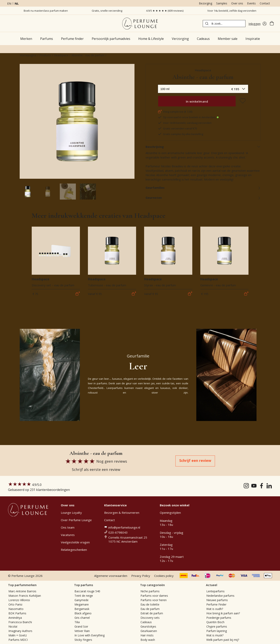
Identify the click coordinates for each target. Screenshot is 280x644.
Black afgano (83, 613)
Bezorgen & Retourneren (122, 513)
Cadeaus (146, 622)
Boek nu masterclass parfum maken (46, 11)
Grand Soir (81, 626)
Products (45, 55)
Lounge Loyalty (71, 513)
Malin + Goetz (18, 635)
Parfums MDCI (18, 640)
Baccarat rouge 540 (87, 591)
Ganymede (81, 600)
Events (251, 3)
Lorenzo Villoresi (19, 600)
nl (17, 3)
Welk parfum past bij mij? (223, 640)
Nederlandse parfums (220, 596)
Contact (265, 3)
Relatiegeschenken (74, 550)
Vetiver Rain (82, 631)
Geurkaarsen (149, 631)
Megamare (82, 604)
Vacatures (68, 535)
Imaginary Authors (20, 631)
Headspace (61, 55)
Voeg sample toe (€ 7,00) (175, 112)
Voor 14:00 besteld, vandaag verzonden (185, 123)
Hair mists (147, 635)
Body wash (148, 640)
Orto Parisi (15, 604)
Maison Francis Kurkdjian (25, 596)
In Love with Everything (90, 635)
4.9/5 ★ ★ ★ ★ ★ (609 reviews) (165, 11)
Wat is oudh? (215, 609)
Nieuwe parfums (217, 600)
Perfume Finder (216, 604)
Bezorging (206, 3)
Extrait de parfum (152, 613)
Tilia (77, 622)
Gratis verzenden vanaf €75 (177, 128)
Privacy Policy (141, 576)
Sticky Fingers (83, 640)
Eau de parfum (150, 609)
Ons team (68, 527)
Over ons (237, 3)
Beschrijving (203, 147)
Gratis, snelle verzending (107, 11)
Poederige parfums (219, 618)
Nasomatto (16, 609)
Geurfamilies (203, 188)
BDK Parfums (17, 613)
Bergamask (82, 609)
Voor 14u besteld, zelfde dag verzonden (232, 11)
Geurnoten (203, 198)
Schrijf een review (195, 460)
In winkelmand (197, 101)
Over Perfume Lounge (76, 520)
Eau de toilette (150, 604)
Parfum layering (217, 631)
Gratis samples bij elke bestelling (180, 134)
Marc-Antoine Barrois (22, 591)
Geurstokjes (148, 626)
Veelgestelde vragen (75, 542)
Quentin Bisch (215, 622)
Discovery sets (150, 618)
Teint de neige (84, 596)
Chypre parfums (217, 626)
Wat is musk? (215, 635)
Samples (222, 3)
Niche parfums (150, 591)
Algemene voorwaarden (111, 576)
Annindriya (15, 618)
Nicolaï (13, 626)
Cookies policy (164, 576)
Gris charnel (82, 618)
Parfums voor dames (154, 596)
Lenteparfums (215, 591)
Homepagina (28, 55)
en (9, 3)
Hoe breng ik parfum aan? (223, 613)
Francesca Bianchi (20, 622)
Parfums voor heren (154, 600)
